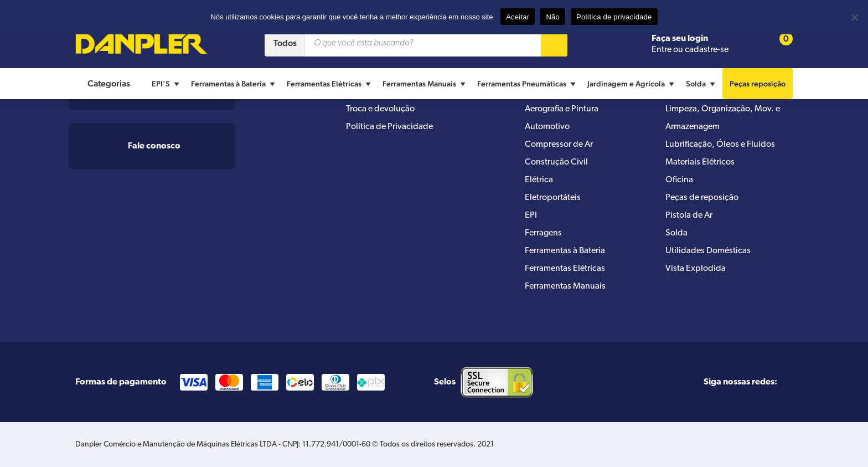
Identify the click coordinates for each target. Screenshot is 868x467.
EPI (531, 215)
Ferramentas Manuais (425, 84)
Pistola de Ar (689, 215)
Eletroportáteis (553, 198)
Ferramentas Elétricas (330, 84)
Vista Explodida (696, 269)
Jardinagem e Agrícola (632, 84)
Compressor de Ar (559, 145)
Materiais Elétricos (700, 162)
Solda (702, 84)
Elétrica (539, 180)
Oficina (679, 180)
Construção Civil (556, 162)
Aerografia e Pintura (562, 109)
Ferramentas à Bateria (234, 84)
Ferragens (543, 233)
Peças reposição (758, 84)
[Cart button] (779, 43)
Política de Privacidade (389, 127)
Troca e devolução (380, 109)
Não (553, 17)
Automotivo (547, 127)
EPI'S (167, 84)
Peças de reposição (702, 198)
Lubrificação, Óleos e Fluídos (720, 145)
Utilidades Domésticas (708, 251)
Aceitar (518, 17)
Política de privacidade (614, 17)
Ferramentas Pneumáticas (528, 84)
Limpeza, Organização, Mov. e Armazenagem (723, 118)
